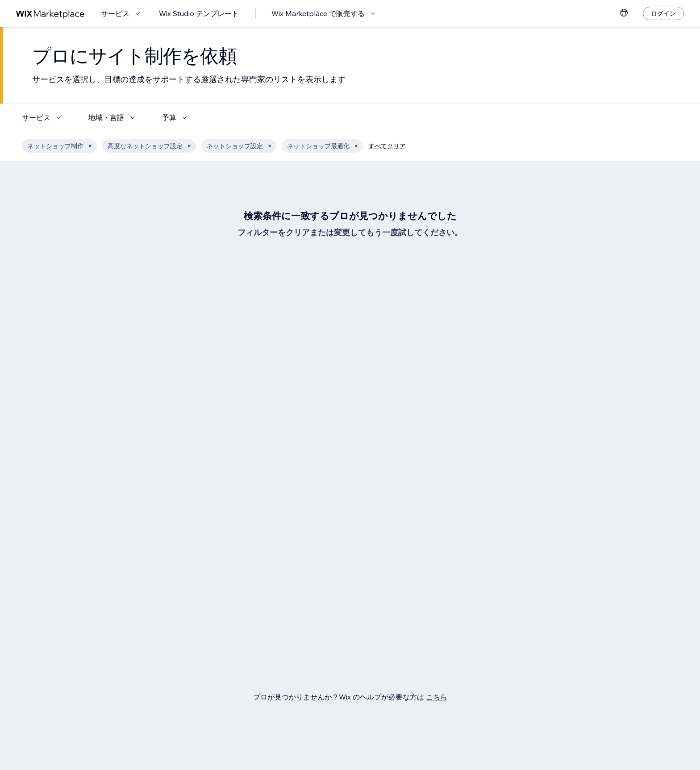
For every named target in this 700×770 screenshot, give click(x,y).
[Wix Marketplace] (50, 14)
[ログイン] (663, 13)
